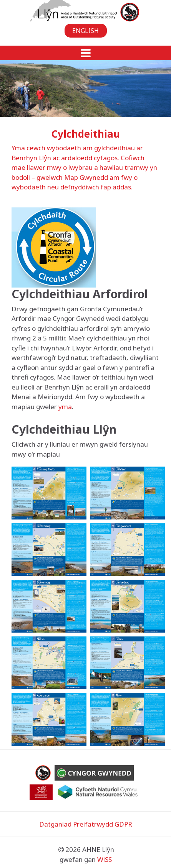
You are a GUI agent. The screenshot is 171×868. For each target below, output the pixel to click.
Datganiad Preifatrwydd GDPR (86, 824)
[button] (85, 53)
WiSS (105, 859)
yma (65, 407)
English (85, 31)
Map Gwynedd (86, 177)
